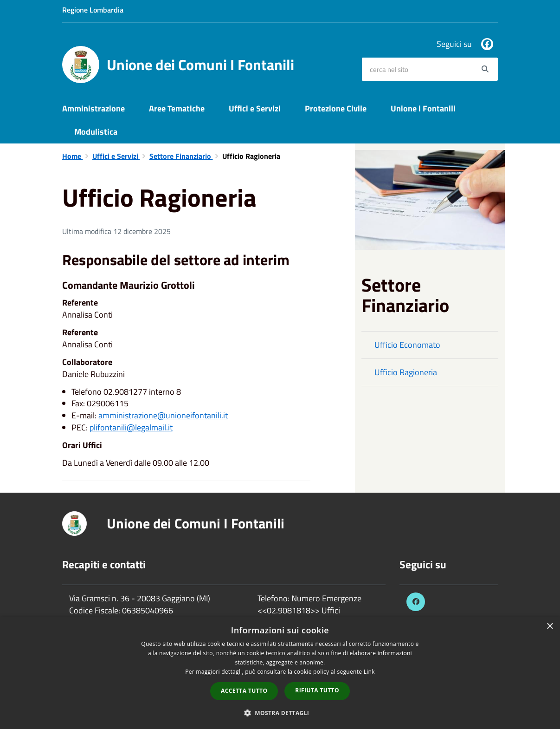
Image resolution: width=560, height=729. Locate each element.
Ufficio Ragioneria (406, 372)
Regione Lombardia (93, 10)
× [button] (550, 627)
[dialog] (280, 673)
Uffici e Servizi (255, 108)
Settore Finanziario (181, 156)
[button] (280, 713)
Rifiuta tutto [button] (317, 690)
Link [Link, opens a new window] (369, 672)
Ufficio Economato (407, 345)
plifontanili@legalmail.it (131, 427)
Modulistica (96, 132)
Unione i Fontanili (423, 108)
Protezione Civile (336, 108)
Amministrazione (93, 108)
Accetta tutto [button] (244, 691)
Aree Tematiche (177, 108)
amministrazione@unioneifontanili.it (163, 415)
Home (73, 156)
